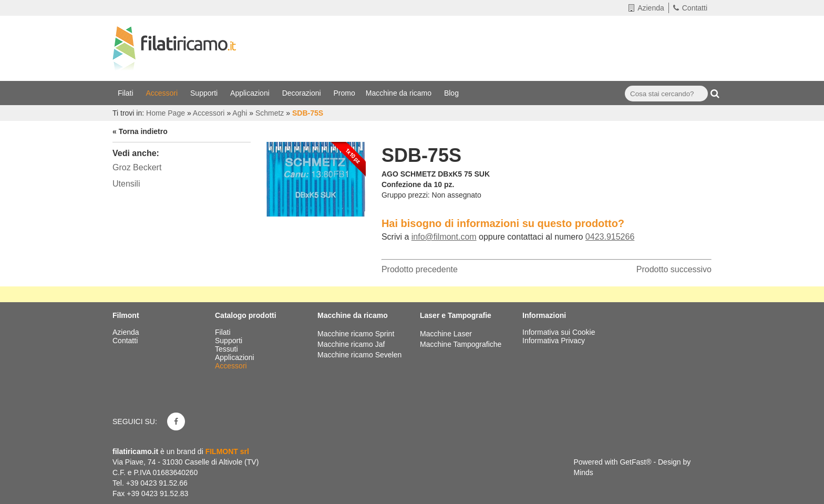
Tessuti (227, 349)
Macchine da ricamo (400, 93)
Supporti (205, 93)
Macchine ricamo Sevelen (359, 355)
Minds (584, 472)
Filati (126, 93)
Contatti (690, 8)
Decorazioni (303, 93)
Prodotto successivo (674, 269)
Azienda (646, 8)
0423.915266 (610, 237)
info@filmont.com (444, 237)
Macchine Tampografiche (461, 344)
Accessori (163, 93)
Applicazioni (251, 93)
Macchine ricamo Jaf (351, 344)
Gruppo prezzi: (406, 195)
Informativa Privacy (554, 341)
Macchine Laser (446, 334)
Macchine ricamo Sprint (356, 334)
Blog (452, 93)
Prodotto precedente (420, 269)
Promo (344, 93)
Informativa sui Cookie (559, 332)
